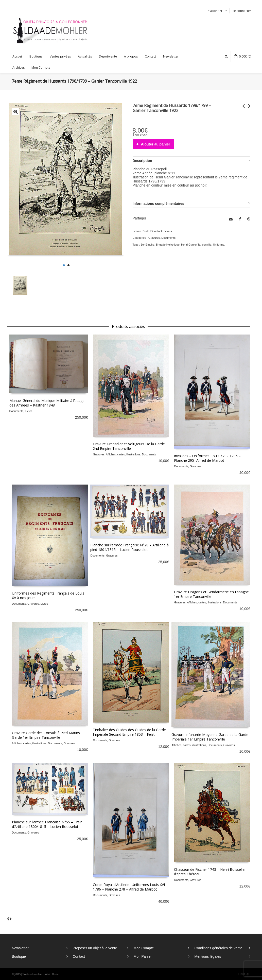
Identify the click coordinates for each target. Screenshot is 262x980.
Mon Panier (143, 956)
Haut (244, 974)
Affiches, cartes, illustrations (123, 454)
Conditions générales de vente (219, 948)
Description (142, 161)
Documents (168, 238)
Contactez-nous (162, 231)
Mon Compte (144, 948)
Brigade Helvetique (168, 245)
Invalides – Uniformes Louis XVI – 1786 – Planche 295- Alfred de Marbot (207, 458)
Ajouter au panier (156, 144)
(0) (242, 56)
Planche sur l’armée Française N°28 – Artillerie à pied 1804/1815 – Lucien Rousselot (129, 547)
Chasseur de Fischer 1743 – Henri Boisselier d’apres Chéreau (210, 872)
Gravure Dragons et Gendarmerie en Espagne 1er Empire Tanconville (211, 594)
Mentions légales (208, 956)
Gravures (154, 238)
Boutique (19, 956)
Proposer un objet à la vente (95, 948)
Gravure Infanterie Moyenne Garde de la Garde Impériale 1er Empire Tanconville (210, 737)
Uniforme (219, 245)
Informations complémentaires (159, 204)
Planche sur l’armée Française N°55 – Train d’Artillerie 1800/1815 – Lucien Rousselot (47, 824)
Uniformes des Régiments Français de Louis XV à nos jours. (48, 595)
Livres (29, 411)
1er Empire (148, 245)
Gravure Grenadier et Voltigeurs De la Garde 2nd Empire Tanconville (129, 446)
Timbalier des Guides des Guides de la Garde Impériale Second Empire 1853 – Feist (129, 732)
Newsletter (20, 948)
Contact (79, 956)
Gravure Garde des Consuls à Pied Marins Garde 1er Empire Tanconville (46, 735)
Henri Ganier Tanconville (196, 245)
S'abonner (215, 11)
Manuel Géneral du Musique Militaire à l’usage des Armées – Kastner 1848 (47, 403)
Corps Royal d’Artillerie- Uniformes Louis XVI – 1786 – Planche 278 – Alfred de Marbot (130, 887)
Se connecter (242, 11)
